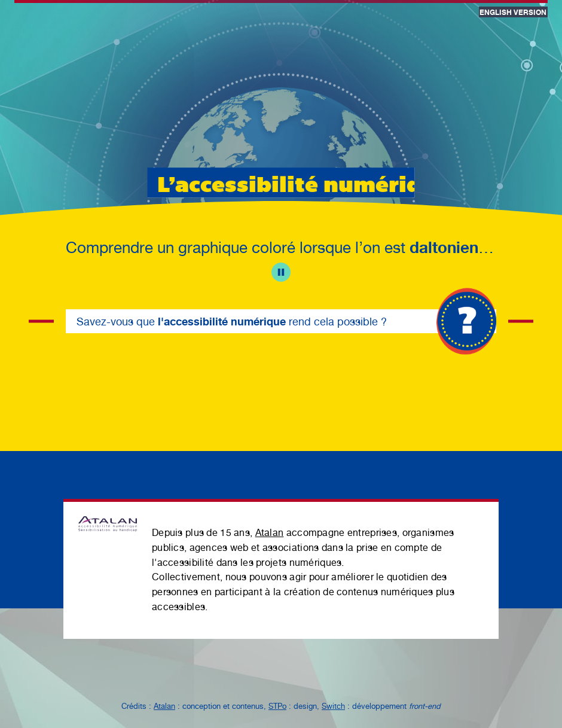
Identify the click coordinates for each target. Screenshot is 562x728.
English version (513, 12)
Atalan (270, 533)
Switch (333, 706)
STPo (277, 706)
